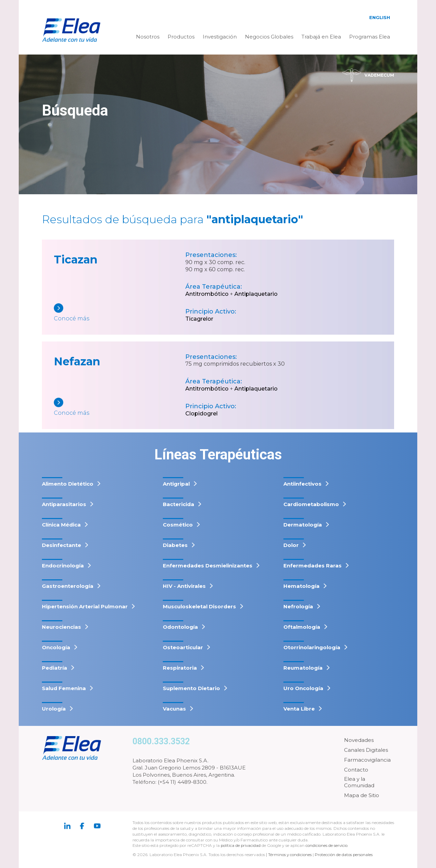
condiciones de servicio (329, 845)
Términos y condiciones (291, 855)
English (380, 17)
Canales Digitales (366, 750)
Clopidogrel (201, 414)
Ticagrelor (199, 319)
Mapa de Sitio (362, 795)
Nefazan (77, 361)
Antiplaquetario (256, 294)
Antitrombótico (207, 294)
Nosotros (148, 37)
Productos (181, 37)
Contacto (356, 770)
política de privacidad (242, 845)
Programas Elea (370, 37)
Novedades (359, 740)
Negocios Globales (269, 37)
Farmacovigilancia (367, 760)
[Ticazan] (120, 313)
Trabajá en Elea (321, 37)
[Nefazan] (120, 407)
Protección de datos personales (346, 855)
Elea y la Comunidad (359, 782)
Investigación (220, 37)
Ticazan (76, 260)
